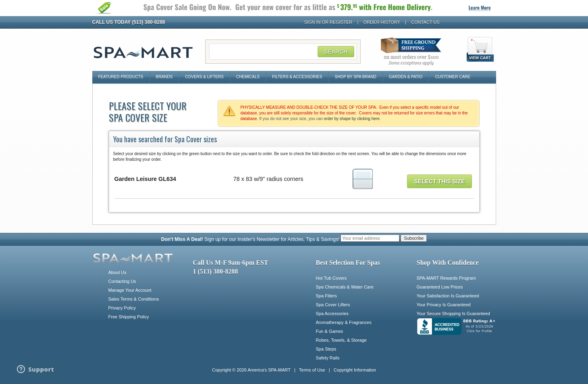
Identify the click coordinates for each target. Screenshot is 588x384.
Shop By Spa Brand (355, 77)
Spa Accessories (332, 313)
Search (336, 52)
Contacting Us (122, 281)
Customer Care (453, 77)
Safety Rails (328, 358)
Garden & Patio (406, 77)
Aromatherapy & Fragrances (344, 322)
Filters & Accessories (297, 77)
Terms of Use (312, 370)
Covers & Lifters (204, 77)
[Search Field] (283, 52)
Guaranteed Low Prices (440, 287)
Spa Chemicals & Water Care (345, 287)
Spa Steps (326, 349)
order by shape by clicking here (351, 119)
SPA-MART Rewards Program (446, 278)
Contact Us (425, 22)
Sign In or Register (328, 22)
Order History (382, 22)
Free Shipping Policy (129, 317)
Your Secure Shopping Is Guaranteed (453, 313)
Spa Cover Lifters (333, 305)
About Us (117, 272)
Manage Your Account (130, 290)
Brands (164, 77)
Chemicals (248, 77)
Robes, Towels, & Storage (341, 340)
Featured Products (121, 77)
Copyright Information (355, 370)
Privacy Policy (122, 308)
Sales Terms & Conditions (134, 299)
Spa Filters (327, 296)
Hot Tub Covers (331, 278)
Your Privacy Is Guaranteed (444, 305)
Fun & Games (330, 331)
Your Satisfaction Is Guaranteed (448, 296)
